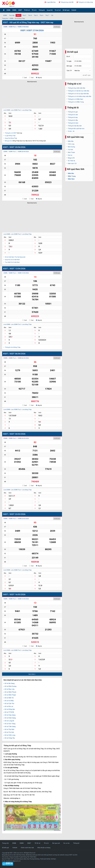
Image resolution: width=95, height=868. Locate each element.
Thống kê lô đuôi (73, 123)
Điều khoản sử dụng (44, 848)
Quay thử (50, 10)
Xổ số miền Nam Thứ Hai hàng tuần (15, 257)
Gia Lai (70, 155)
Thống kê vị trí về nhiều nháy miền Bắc (80, 96)
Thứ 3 (24, 15)
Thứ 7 (47, 15)
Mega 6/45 (71, 158)
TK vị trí (34, 10)
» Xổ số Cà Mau (9, 701)
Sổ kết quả (66, 10)
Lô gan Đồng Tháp (10, 136)
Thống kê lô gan (73, 112)
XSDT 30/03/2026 (18, 434)
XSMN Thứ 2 (12, 27)
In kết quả (57, 27)
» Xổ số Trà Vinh (9, 732)
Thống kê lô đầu (73, 120)
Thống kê (42, 10)
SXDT (6, 434)
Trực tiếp (12, 15)
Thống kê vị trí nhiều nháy (85, 2)
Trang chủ (5, 18)
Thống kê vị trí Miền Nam (76, 99)
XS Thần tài (71, 161)
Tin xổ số (58, 10)
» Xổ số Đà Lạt (8, 706)
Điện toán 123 (72, 163)
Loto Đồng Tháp (27, 110)
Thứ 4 (30, 15)
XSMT (20, 10)
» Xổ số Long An (9, 721)
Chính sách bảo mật (27, 848)
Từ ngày (69, 61)
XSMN (14, 10)
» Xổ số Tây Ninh (9, 729)
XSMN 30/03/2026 (23, 438)
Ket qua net (56, 843)
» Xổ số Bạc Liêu (9, 689)
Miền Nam (71, 179)
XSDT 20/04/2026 (18, 147)
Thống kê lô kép (73, 117)
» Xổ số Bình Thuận (10, 695)
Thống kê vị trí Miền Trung (76, 102)
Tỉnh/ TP (69, 71)
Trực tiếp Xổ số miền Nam (12, 262)
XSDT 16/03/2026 (18, 594)
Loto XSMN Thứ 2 (16, 110)
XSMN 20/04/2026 (23, 152)
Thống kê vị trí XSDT (11, 133)
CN (52, 15)
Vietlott (74, 10)
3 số (31, 78)
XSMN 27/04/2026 (23, 27)
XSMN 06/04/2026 (23, 358)
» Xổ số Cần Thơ (9, 704)
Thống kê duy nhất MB (66, 2)
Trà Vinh (71, 150)
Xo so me (66, 843)
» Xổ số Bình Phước (10, 692)
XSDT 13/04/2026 (18, 269)
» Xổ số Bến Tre (9, 698)
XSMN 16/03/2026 (23, 599)
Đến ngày (69, 66)
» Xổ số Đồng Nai (9, 709)
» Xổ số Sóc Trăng (9, 724)
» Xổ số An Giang (9, 683)
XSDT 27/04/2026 (35, 30)
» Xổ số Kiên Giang (10, 718)
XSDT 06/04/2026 (18, 354)
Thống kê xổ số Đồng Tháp (13, 347)
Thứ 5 (36, 15)
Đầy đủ (39, 78)
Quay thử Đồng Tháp (11, 138)
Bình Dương (71, 147)
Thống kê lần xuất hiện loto (76, 129)
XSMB (8, 10)
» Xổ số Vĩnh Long (9, 735)
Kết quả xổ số (9, 141)
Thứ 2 (18, 15)
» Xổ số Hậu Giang (9, 715)
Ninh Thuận (71, 152)
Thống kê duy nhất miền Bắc (77, 88)
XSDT (23, 30)
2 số (24, 78)
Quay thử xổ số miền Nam (12, 260)
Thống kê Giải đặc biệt (75, 126)
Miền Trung (72, 176)
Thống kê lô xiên (73, 115)
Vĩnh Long (71, 144)
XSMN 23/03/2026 (23, 519)
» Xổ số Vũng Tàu (9, 738)
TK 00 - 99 (71, 131)
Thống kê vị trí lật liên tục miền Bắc (79, 91)
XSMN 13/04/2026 (23, 273)
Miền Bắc (71, 141)
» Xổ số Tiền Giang (10, 727)
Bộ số (68, 56)
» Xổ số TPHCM (9, 712)
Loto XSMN (7, 110)
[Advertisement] (29, 95)
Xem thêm (32, 674)
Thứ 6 (41, 15)
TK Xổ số (27, 10)
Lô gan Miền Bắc (50, 2)
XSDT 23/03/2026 (18, 514)
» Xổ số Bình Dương (10, 686)
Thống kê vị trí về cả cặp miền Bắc (78, 94)
